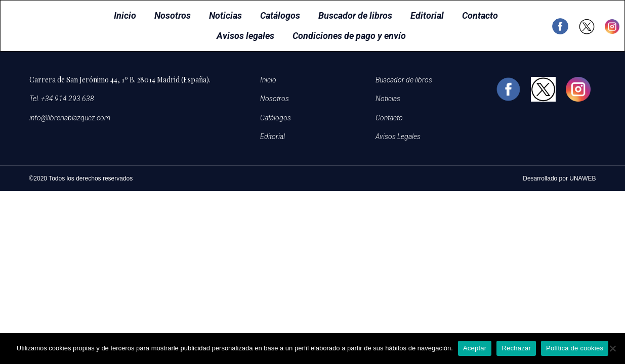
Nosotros (173, 15)
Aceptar (475, 348)
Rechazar (516, 348)
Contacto (480, 15)
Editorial (427, 15)
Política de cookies (575, 348)
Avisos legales (245, 36)
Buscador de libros (355, 15)
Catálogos (280, 15)
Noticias (225, 15)
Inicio (125, 15)
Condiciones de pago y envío (349, 36)
